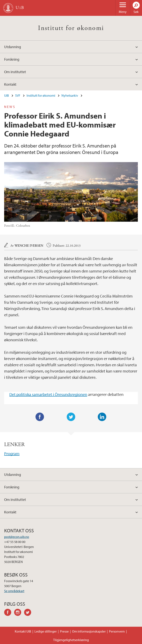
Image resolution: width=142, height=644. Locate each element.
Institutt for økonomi (71, 28)
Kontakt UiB (23, 631)
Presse (64, 631)
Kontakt (10, 84)
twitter (29, 613)
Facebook (40, 417)
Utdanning (13, 47)
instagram (19, 613)
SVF (18, 95)
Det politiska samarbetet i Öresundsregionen (48, 394)
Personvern (117, 631)
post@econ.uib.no (17, 537)
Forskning (12, 59)
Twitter (71, 417)
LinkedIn (102, 417)
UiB (7, 95)
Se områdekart (14, 591)
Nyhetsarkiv (70, 95)
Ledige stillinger (46, 631)
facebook (9, 613)
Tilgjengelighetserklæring (71, 640)
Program (12, 453)
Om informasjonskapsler (89, 631)
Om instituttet (15, 72)
